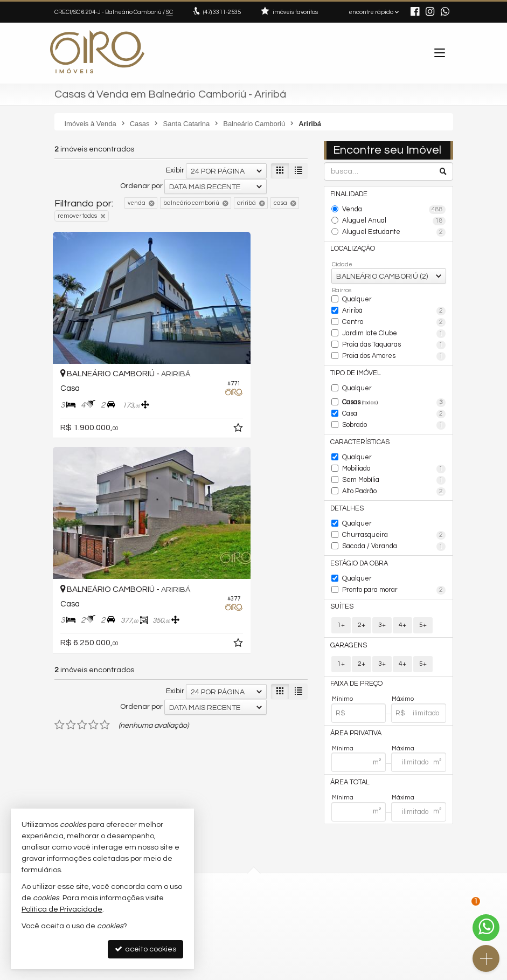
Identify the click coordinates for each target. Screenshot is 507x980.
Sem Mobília (394, 457)
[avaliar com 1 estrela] (60, 461)
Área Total (349, 744)
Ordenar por (141, 186)
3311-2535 (222, 12)
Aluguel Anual (394, 219)
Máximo (403, 662)
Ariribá (394, 304)
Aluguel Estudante (394, 229)
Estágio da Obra (356, 532)
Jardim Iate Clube (394, 324)
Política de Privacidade (179, 972)
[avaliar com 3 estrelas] (82, 461)
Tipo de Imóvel (354, 359)
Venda (394, 209)
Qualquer (356, 293)
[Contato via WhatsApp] (486, 928)
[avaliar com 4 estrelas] (93, 461)
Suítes (341, 572)
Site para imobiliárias (385, 972)
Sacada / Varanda (394, 517)
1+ (341, 590)
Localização (351, 244)
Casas (394, 387)
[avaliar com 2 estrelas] (71, 461)
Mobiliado (394, 447)
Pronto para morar (394, 557)
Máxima (403, 710)
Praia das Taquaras (394, 334)
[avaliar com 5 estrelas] (105, 461)
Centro (394, 314)
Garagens (346, 610)
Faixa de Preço (354, 648)
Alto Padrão (394, 467)
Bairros (342, 284)
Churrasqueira (394, 507)
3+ (382, 590)
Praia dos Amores (394, 344)
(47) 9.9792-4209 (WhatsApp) (315, 848)
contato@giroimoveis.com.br (314, 858)
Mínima (343, 710)
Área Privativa (354, 696)
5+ (423, 590)
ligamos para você (299, 869)
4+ (402, 590)
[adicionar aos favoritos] (165, 381)
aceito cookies (145, 949)
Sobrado (394, 407)
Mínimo (342, 662)
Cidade (342, 258)
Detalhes (346, 482)
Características (357, 422)
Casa (394, 397)
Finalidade (349, 194)
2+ (362, 590)
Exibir (175, 170)
